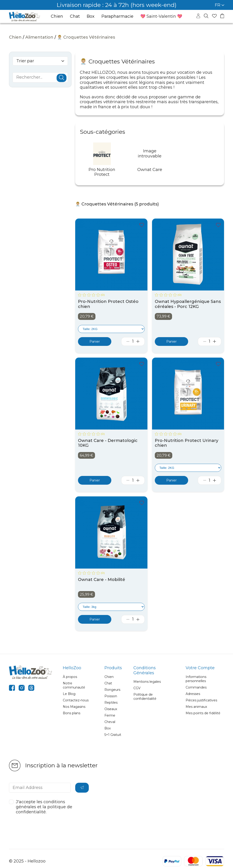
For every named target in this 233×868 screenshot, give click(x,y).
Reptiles (111, 703)
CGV (137, 688)
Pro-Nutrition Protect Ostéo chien (108, 304)
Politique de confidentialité (145, 697)
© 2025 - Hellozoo (27, 861)
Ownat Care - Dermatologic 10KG (108, 443)
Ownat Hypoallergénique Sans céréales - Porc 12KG (188, 304)
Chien (57, 16)
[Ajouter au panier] (95, 342)
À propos (70, 677)
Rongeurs (112, 690)
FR (220, 5)
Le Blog (69, 694)
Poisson (111, 696)
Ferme (110, 715)
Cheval (110, 722)
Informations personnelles (196, 679)
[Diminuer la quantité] (128, 342)
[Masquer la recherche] (206, 16)
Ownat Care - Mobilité (102, 580)
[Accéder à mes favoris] (214, 17)
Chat (75, 16)
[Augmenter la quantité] (138, 342)
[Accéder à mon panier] (222, 17)
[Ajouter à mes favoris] (142, 225)
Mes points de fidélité (203, 713)
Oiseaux (111, 709)
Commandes (196, 687)
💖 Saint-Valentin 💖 (161, 16)
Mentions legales (147, 682)
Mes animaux (196, 707)
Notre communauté (74, 685)
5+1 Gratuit (113, 735)
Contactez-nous (76, 700)
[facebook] (12, 689)
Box (91, 16)
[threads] (31, 689)
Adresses (193, 694)
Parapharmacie (117, 16)
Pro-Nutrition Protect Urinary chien (187, 443)
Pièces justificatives (201, 700)
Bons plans (72, 713)
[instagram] (22, 689)
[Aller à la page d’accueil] (25, 17)
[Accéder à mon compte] (198, 17)
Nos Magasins (74, 707)
